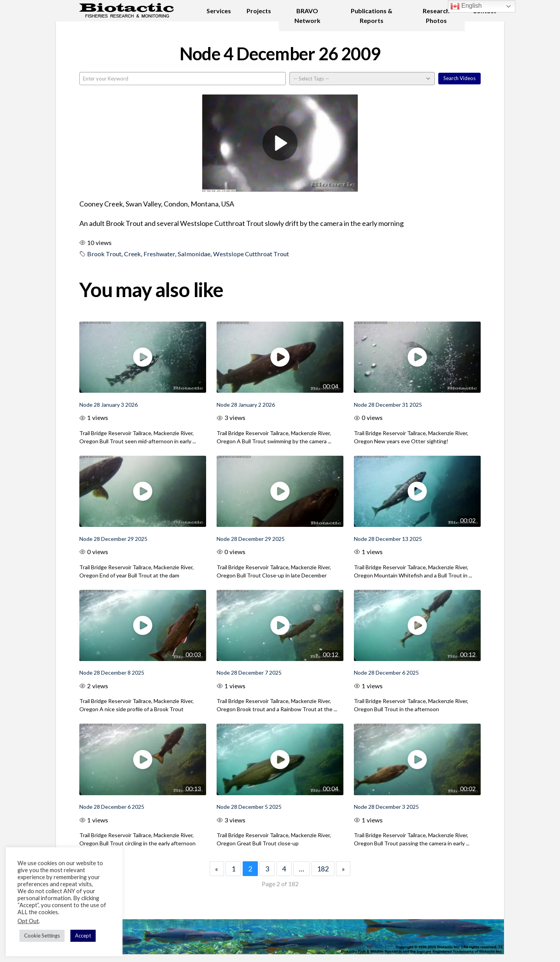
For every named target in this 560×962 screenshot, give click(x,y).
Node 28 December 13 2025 (388, 539)
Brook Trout (104, 254)
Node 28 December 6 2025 (386, 673)
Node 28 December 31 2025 (388, 405)
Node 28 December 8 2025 (112, 673)
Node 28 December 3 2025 (386, 807)
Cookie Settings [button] (42, 936)
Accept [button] (83, 936)
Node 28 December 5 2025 (249, 807)
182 (323, 869)
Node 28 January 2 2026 (246, 405)
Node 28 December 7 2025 (249, 673)
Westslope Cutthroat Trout (251, 254)
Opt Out (28, 921)
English (466, 6)
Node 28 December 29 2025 (113, 539)
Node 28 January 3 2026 (108, 405)
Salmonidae (194, 254)
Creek (132, 254)
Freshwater (159, 254)
